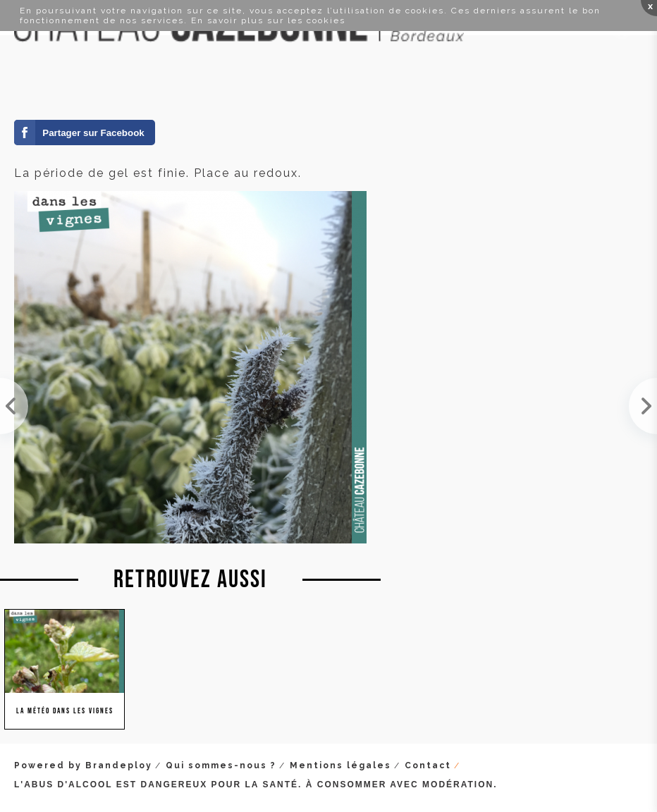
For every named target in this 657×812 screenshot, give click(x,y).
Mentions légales (340, 765)
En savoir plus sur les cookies (268, 20)
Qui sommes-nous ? (221, 765)
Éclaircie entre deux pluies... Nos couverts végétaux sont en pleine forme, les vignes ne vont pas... (14, 406)
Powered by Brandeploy (83, 765)
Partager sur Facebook (93, 133)
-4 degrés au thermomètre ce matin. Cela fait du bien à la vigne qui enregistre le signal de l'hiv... (643, 406)
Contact (428, 765)
